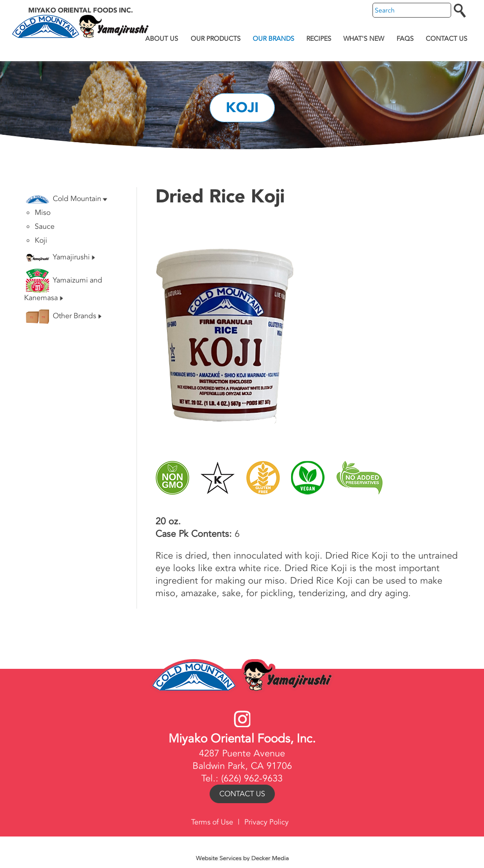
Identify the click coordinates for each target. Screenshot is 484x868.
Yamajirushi (60, 257)
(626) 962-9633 (252, 778)
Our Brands (273, 39)
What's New (364, 39)
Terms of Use (212, 822)
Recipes (319, 39)
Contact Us (447, 39)
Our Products (216, 39)
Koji (41, 240)
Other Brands (64, 317)
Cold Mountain (67, 199)
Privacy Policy (267, 822)
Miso (43, 213)
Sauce (45, 226)
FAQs (405, 39)
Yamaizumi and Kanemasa (63, 286)
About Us (162, 39)
